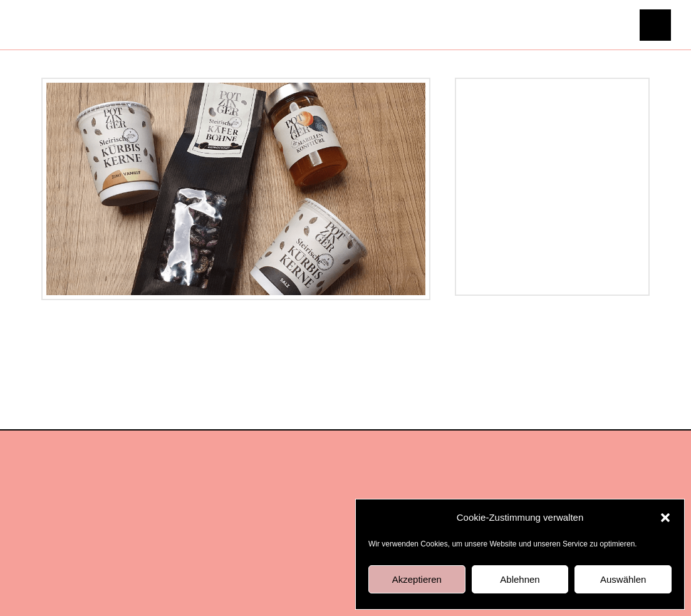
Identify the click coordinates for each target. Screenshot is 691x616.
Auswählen (623, 579)
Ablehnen (520, 579)
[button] (665, 518)
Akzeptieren (417, 579)
